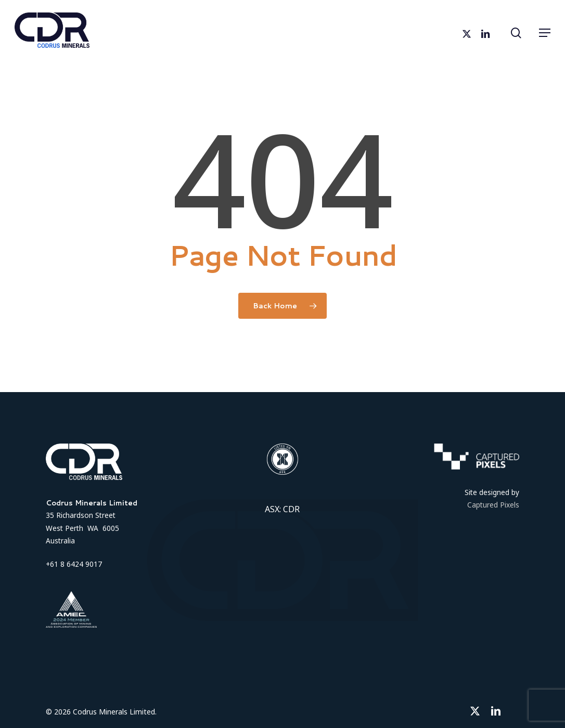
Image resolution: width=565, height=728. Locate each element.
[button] (545, 33)
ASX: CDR (282, 509)
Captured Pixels (493, 505)
